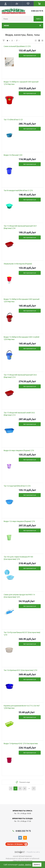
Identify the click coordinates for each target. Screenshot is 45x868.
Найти (38, 19)
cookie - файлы (25, 865)
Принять (37, 865)
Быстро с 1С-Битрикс (15, 844)
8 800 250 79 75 (37, 11)
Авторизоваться (30, 55)
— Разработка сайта (27, 852)
